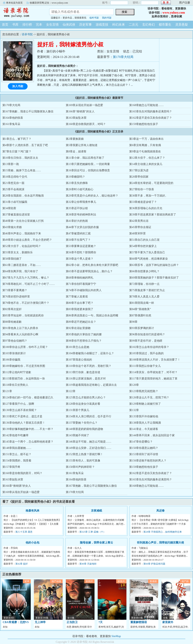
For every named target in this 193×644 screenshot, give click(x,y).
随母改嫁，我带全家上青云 (96, 543)
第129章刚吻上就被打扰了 (145, 404)
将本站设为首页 (14, 3)
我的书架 (107, 18)
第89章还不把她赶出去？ (81, 322)
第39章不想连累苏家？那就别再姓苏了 (153, 215)
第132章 (134, 410)
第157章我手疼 (11, 467)
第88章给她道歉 (12, 322)
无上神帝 (40, 622)
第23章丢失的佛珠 (77, 183)
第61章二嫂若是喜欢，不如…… (22, 265)
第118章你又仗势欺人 (15, 385)
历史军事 (85, 25)
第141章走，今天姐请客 (144, 429)
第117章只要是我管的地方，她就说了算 (153, 379)
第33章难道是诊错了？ (143, 202)
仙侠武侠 (69, 25)
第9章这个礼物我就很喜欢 (145, 151)
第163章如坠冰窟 (76, 118)
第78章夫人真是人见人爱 (144, 297)
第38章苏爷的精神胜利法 (81, 215)
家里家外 (168, 622)
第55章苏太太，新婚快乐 (18, 252)
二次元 (134, 25)
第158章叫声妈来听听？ (80, 467)
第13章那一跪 (11, 164)
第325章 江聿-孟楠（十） (92, 532)
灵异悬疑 (182, 25)
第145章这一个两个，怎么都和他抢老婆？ (28, 442)
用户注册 (185, 3)
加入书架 (18, 86)
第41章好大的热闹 (77, 221)
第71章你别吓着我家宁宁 (81, 284)
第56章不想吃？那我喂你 (81, 252)
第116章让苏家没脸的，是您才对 (86, 379)
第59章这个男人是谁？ (80, 259)
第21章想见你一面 (13, 183)
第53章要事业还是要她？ (81, 246)
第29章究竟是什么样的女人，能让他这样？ (92, 196)
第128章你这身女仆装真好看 (83, 404)
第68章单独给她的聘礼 (80, 278)
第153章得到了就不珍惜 (144, 454)
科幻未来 (119, 25)
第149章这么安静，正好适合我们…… (89, 448)
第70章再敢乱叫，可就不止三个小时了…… (29, 284)
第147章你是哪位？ (141, 442)
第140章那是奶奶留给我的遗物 (84, 429)
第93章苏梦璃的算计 (142, 328)
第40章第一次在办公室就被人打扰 (23, 221)
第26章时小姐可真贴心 (80, 189)
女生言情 (52, 25)
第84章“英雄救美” (140, 309)
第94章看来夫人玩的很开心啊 (20, 334)
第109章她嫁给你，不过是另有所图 (24, 366)
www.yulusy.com (174, 13)
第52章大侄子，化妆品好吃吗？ (22, 246)
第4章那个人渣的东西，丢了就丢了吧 (25, 145)
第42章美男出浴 (139, 221)
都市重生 (165, 25)
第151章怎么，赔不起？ (17, 454)
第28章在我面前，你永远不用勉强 (23, 196)
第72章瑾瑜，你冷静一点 (144, 284)
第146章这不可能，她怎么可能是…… (89, 442)
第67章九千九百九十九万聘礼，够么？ (26, 278)
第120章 (134, 385)
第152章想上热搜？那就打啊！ (84, 454)
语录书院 (22, 13)
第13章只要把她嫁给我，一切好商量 (88, 164)
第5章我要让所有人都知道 (82, 145)
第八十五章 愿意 (24, 532)
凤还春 (161, 511)
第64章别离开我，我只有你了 (20, 271)
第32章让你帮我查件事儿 (81, 202)
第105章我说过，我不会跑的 (146, 353)
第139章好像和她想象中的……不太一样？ (28, 429)
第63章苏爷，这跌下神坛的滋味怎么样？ (154, 265)
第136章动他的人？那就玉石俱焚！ (24, 423)
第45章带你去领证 (140, 227)
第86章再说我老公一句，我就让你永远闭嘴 (92, 315)
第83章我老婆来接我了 (80, 309)
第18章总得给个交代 (15, 177)
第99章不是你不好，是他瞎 (146, 341)
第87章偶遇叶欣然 (140, 315)
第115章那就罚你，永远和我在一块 (24, 379)
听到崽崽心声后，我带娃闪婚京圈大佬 (161, 543)
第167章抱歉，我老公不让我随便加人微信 (28, 111)
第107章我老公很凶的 (79, 360)
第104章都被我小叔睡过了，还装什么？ (90, 353)
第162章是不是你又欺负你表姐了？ (151, 118)
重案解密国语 (139, 622)
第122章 (71, 391)
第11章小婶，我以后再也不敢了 (85, 158)
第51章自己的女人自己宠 (144, 240)
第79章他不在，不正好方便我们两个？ (26, 303)
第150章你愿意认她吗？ (144, 448)
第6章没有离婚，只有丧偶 (145, 145)
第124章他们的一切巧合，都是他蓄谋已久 (28, 397)
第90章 (133, 322)
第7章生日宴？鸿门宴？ (17, 151)
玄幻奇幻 (148, 25)
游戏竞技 (102, 25)
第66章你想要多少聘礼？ (144, 271)
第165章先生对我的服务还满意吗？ (151, 111)
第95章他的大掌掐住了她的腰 (84, 334)
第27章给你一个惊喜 (142, 189)
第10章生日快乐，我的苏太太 (20, 158)
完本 (39, 25)
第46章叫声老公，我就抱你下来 (22, 233)
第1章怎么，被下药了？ (17, 139)
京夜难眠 (96, 511)
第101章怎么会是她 (77, 347)
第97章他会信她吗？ (15, 341)
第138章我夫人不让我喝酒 (145, 423)
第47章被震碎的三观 (78, 233)
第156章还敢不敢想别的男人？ (148, 461)
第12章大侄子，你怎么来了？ (147, 158)
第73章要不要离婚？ (15, 290)
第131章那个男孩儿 (77, 410)
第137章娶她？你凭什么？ (82, 423)
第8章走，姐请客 (76, 151)
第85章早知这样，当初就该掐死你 (23, 315)
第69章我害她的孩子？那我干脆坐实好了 (154, 278)
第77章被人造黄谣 (77, 297)
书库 (15, 25)
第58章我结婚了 (12, 259)
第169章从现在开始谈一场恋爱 (84, 105)
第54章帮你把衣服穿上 (143, 246)
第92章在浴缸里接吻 (78, 328)
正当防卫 (72, 622)
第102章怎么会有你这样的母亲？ (149, 347)
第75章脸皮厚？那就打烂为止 (147, 290)
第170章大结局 (123, 57)
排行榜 (27, 25)
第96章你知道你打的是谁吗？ (147, 334)
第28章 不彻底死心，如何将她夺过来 (163, 532)
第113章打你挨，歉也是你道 (83, 372)
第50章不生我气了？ (78, 240)
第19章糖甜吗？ (75, 177)
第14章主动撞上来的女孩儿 (146, 164)
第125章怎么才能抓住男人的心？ (86, 397)
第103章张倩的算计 (14, 353)
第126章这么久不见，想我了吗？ (149, 397)
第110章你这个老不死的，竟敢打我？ (88, 366)
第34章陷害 (9, 208)
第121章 (7, 391)
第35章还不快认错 (77, 208)
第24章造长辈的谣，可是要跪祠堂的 (151, 183)
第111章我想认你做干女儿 (145, 366)
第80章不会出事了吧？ (80, 303)
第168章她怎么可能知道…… (146, 105)
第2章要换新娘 (75, 139)
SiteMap (116, 636)
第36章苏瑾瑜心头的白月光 (146, 208)
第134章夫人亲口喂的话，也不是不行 (89, 416)
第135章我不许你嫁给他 (144, 416)
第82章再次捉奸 (12, 309)
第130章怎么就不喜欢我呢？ (20, 410)
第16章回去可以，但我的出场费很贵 (88, 170)
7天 (101, 622)
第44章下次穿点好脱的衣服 (82, 227)
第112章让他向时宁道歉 (17, 372)
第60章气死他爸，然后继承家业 (148, 259)
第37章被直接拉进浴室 (16, 215)
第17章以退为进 (139, 170)
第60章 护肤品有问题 (154, 564)
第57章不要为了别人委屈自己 (147, 252)
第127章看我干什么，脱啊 (18, 404)
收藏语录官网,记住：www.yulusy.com (49, 3)
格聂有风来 (32, 511)
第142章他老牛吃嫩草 (15, 435)
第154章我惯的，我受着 (17, 461)
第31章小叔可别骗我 (15, 202)
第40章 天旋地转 (88, 564)
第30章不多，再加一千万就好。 (148, 196)
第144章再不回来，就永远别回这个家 (152, 435)
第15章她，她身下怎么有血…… (22, 170)
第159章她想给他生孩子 (144, 124)
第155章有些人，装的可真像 (83, 461)
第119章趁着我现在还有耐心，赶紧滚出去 (91, 385)
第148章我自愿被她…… (17, 448)
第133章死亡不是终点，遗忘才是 (22, 416)
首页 (5, 25)
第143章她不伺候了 (77, 435)
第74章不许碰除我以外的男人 (84, 290)
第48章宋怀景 (137, 233)
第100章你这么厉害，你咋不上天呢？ (25, 347)
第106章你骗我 (11, 360)
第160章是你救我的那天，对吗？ (86, 124)
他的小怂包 (32, 543)
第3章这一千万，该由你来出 (146, 139)
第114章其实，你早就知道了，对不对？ (153, 372)
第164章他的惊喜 (13, 118)
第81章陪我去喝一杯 (142, 303)
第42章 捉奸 (22, 564)
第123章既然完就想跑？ (144, 391)
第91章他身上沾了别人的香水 (20, 328)
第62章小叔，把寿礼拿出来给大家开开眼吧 (92, 265)
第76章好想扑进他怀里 (16, 297)
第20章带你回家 (139, 177)
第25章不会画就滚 (13, 189)
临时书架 (94, 18)
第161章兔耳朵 (11, 124)
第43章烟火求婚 (12, 227)
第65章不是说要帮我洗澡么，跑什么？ (89, 271)
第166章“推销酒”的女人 (80, 111)
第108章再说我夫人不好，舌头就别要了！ (155, 360)
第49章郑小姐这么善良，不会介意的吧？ (27, 240)
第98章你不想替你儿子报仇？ (84, 341)
